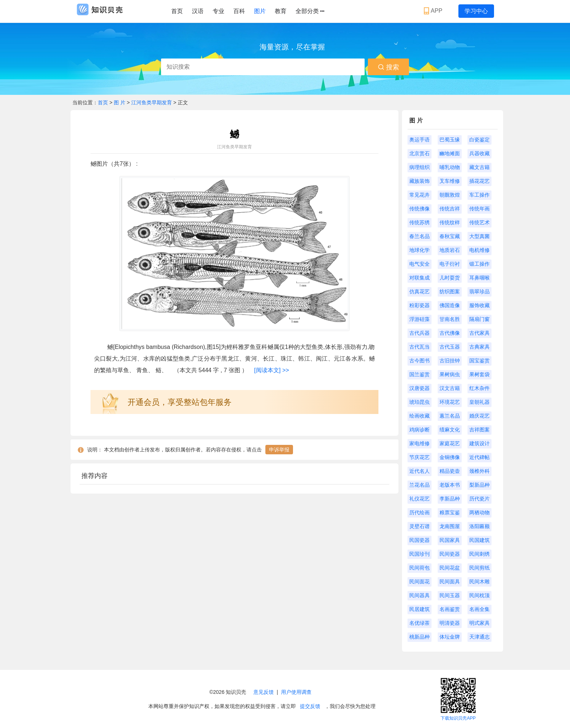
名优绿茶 (420, 623)
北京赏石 (420, 153)
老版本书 (450, 485)
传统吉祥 (450, 209)
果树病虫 (450, 374)
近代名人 (420, 471)
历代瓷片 (479, 499)
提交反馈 (310, 706)
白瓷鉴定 (479, 140)
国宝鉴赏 (479, 361)
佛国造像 (450, 305)
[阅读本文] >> (272, 370)
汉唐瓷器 (420, 388)
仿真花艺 (420, 291)
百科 (239, 11)
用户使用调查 (296, 692)
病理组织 (420, 167)
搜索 (388, 67)
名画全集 (479, 609)
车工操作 (479, 195)
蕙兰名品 (450, 416)
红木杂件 (479, 388)
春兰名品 (420, 236)
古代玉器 (450, 347)
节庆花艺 (420, 457)
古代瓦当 (420, 347)
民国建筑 (479, 540)
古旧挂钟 (450, 361)
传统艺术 (479, 222)
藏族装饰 (420, 181)
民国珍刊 (420, 554)
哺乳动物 (450, 167)
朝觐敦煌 (450, 195)
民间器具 (420, 595)
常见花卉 (420, 195)
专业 (218, 11)
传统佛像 (420, 209)
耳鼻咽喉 (479, 278)
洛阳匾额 (479, 526)
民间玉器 (450, 595)
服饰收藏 (479, 305)
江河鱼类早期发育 (152, 102)
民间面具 (450, 582)
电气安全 (420, 264)
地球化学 (420, 250)
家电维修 (420, 443)
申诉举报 (279, 450)
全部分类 (310, 11)
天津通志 (479, 637)
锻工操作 (479, 264)
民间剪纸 (479, 568)
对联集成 (420, 278)
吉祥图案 (479, 430)
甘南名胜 (450, 319)
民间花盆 (450, 568)
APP (434, 11)
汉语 (198, 11)
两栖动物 (479, 512)
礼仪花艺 (420, 499)
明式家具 (479, 623)
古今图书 (420, 361)
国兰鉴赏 (420, 374)
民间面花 (420, 582)
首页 (177, 11)
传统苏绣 (420, 222)
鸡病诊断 (420, 430)
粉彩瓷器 (420, 305)
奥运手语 (420, 140)
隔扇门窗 (479, 319)
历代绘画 (420, 512)
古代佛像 (450, 333)
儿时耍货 (450, 278)
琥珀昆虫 (420, 402)
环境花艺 (450, 402)
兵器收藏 (479, 153)
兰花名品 (420, 485)
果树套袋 (479, 374)
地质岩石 (450, 250)
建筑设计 (479, 443)
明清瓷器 (450, 623)
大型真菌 (479, 236)
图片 (260, 11)
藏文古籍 (479, 167)
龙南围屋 (450, 526)
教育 (281, 11)
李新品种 (450, 499)
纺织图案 (450, 291)
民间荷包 (420, 568)
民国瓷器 (420, 540)
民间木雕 (479, 582)
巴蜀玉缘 (450, 140)
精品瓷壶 (450, 471)
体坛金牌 (450, 637)
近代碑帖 (479, 457)
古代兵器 (420, 333)
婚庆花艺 (479, 416)
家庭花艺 (450, 443)
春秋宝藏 (450, 236)
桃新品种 (420, 637)
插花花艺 (479, 181)
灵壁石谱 (420, 526)
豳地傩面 (450, 153)
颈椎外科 (479, 471)
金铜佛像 (450, 457)
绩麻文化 (450, 430)
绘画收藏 (420, 416)
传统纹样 (450, 222)
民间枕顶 (479, 595)
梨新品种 (479, 485)
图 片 (120, 102)
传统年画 (479, 209)
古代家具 (479, 333)
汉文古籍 (450, 388)
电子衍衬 (450, 264)
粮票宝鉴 (450, 512)
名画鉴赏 (450, 609)
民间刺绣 (479, 554)
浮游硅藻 (420, 319)
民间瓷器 (450, 554)
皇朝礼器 (479, 402)
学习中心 (476, 11)
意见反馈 (264, 692)
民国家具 (450, 540)
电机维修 (479, 250)
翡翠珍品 (479, 291)
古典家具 (479, 347)
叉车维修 (450, 181)
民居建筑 (420, 609)
